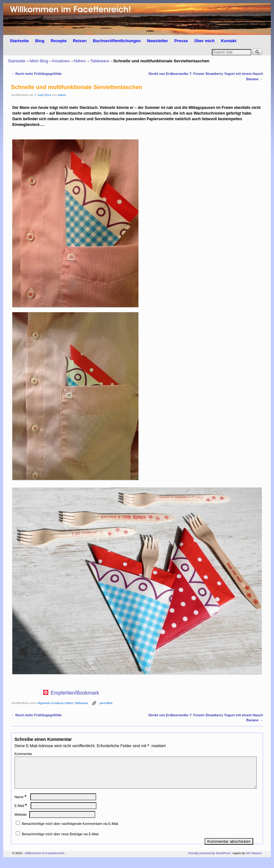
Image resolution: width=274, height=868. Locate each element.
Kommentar (23, 754)
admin (62, 95)
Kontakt (229, 41)
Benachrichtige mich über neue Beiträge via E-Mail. (60, 842)
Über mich (204, 41)
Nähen (80, 61)
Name (21, 804)
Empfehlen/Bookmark (75, 693)
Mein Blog (39, 61)
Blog (40, 41)
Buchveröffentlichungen (117, 41)
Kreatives (61, 61)
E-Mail (21, 813)
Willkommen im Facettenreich (44, 861)
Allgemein (44, 703)
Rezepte (59, 41)
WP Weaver (254, 861)
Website (21, 822)
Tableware (100, 61)
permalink (106, 703)
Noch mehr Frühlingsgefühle (36, 74)
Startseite (19, 41)
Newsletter (157, 41)
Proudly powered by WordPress (210, 861)
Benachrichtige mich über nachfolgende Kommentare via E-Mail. (70, 831)
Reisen (80, 41)
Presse (181, 41)
